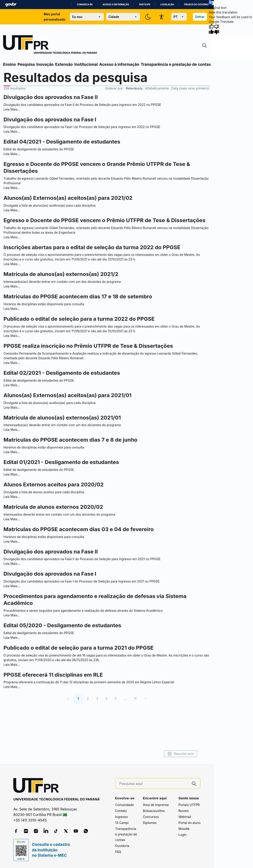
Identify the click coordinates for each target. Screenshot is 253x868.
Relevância (134, 88)
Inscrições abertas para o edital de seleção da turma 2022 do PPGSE (92, 247)
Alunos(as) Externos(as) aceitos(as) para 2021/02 (68, 198)
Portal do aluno (190, 823)
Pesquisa (26, 64)
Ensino (10, 64)
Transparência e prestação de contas (176, 64)
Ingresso (121, 817)
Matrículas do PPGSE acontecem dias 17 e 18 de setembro (78, 296)
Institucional (86, 64)
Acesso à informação (116, 5)
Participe (145, 5)
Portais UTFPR (189, 805)
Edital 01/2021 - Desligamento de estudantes (61, 462)
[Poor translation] (217, 29)
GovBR (11, 5)
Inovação (45, 64)
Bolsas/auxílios (154, 811)
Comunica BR (85, 5)
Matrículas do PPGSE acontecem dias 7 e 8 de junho (71, 440)
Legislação (167, 5)
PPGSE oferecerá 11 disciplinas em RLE (53, 675)
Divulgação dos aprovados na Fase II (51, 97)
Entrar (200, 17)
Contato (121, 811)
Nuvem (184, 811)
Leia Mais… (12, 109)
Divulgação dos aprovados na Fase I (50, 119)
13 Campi (122, 823)
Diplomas (150, 823)
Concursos (151, 817)
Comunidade (124, 805)
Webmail (185, 817)
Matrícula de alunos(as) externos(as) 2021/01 (62, 418)
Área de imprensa (156, 805)
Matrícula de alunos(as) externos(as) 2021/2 (61, 274)
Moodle (184, 829)
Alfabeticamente (157, 88)
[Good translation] (211, 29)
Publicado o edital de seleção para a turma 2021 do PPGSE (79, 648)
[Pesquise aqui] (154, 784)
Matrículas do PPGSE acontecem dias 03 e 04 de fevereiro (79, 529)
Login (183, 835)
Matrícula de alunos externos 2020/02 (53, 507)
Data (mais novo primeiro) (190, 88)
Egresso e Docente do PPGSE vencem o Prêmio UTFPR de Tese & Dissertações (105, 220)
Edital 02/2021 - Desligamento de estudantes (62, 373)
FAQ (118, 852)
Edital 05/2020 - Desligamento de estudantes (62, 625)
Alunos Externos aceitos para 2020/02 (54, 484)
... (125, 698)
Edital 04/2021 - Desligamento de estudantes (62, 142)
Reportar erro (170, 754)
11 (135, 698)
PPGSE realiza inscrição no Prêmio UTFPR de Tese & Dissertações (88, 346)
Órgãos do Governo (196, 5)
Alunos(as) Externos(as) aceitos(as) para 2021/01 (68, 395)
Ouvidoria (122, 846)
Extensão (64, 64)
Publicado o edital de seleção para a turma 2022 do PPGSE (79, 319)
